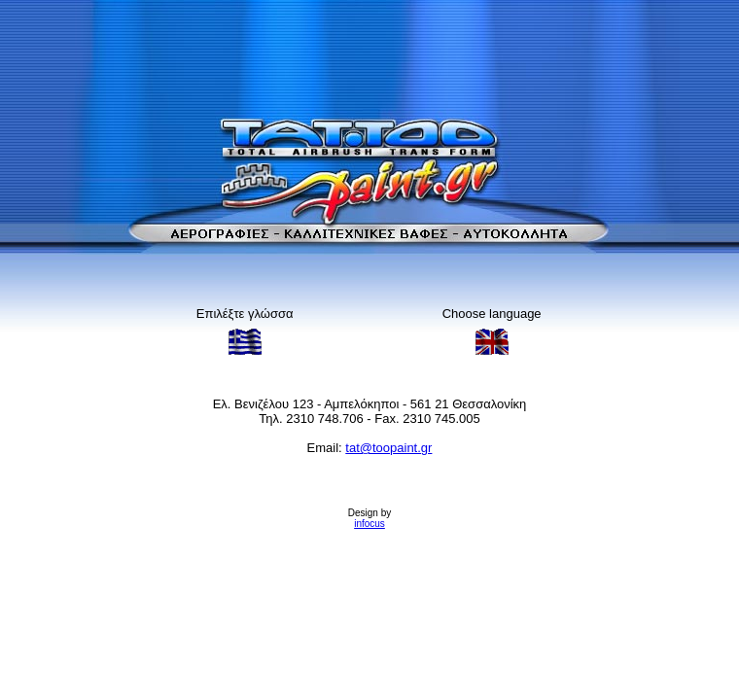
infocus (369, 524)
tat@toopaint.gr (388, 448)
